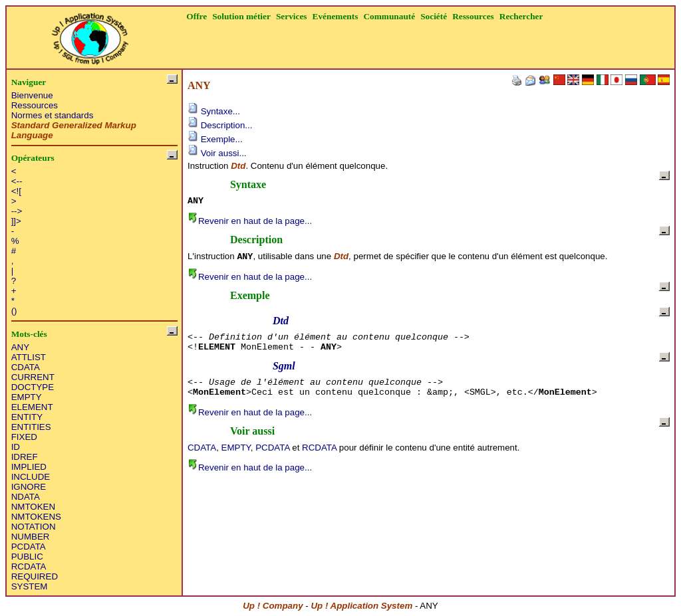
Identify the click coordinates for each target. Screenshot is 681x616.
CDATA (26, 367)
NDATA (26, 497)
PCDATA (29, 547)
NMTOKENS (36, 517)
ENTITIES (31, 427)
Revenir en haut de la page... (250, 221)
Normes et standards (53, 115)
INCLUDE (31, 477)
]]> (16, 221)
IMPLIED (29, 467)
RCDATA (29, 566)
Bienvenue (32, 95)
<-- (17, 181)
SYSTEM (30, 586)
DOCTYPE (33, 387)
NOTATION (34, 527)
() (14, 311)
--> (17, 211)
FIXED (24, 437)
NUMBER (31, 537)
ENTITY (27, 417)
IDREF (25, 457)
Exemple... (215, 139)
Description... (220, 125)
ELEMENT (32, 407)
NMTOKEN (33, 507)
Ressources (35, 105)
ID (16, 447)
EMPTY (27, 397)
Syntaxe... (214, 111)
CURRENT (33, 377)
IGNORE (29, 487)
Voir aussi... (217, 153)
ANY (20, 347)
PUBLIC (27, 557)
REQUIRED (35, 576)
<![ (16, 191)
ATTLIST (29, 357)
